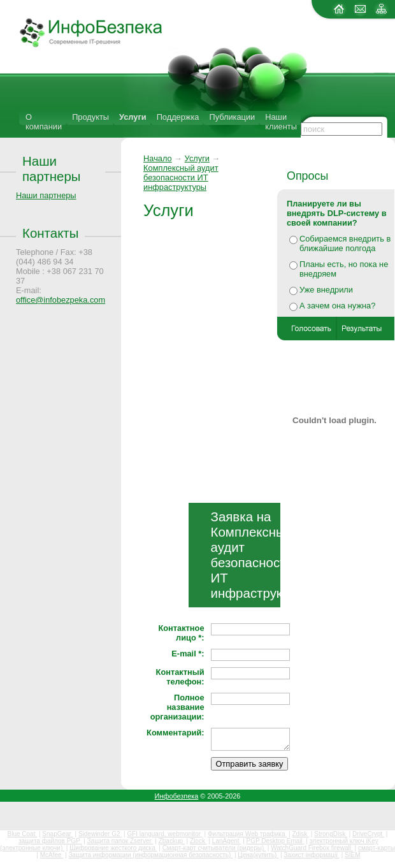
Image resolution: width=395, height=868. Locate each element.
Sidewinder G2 (100, 834)
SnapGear (57, 834)
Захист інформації (312, 855)
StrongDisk (331, 834)
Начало (158, 158)
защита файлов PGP (50, 841)
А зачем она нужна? (337, 306)
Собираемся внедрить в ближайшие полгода (345, 243)
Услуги (133, 117)
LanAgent (227, 841)
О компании (44, 122)
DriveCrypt (368, 834)
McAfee (52, 855)
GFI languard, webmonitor (164, 834)
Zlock (198, 841)
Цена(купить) (258, 855)
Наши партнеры (52, 169)
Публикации (232, 117)
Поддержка (178, 117)
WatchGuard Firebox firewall (312, 848)
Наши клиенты (281, 122)
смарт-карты (377, 848)
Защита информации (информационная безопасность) (151, 855)
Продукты (90, 117)
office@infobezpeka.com (61, 300)
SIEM (352, 855)
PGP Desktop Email (276, 841)
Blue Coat (23, 834)
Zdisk (300, 834)
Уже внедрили (326, 290)
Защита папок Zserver (120, 841)
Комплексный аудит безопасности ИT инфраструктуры (181, 177)
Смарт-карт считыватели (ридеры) (214, 848)
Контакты (50, 233)
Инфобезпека (177, 796)
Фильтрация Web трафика (247, 834)
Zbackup (172, 841)
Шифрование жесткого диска (113, 848)
